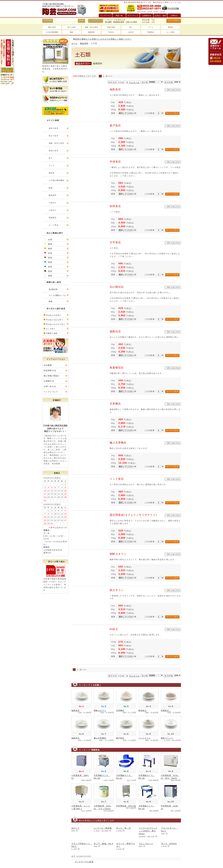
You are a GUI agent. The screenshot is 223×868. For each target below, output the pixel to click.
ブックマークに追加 (84, 862)
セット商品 (170, 32)
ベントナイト (145, 738)
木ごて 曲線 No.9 (103, 844)
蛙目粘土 (143, 710)
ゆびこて (76, 828)
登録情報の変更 (119, 22)
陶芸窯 (170, 27)
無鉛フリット (167, 738)
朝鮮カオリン (118, 554)
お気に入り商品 (131, 22)
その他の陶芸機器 (52, 32)
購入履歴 (108, 22)
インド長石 (117, 479)
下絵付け (111, 32)
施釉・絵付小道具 (91, 27)
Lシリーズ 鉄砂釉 (103, 828)
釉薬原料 (91, 32)
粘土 (131, 27)
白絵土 (114, 629)
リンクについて (51, 392)
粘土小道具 (72, 27)
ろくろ (151, 27)
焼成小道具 (111, 27)
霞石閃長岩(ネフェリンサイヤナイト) (135, 515)
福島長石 (115, 89)
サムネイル (134, 82)
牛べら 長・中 (124, 828)
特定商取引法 (50, 371)
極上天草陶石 (118, 443)
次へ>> (109, 76)
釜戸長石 (115, 126)
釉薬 (72, 32)
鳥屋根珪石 (117, 368)
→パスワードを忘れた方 (115, 20)
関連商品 (151, 32)
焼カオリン (117, 590)
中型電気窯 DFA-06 (126, 806)
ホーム (75, 43)
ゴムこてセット (146, 844)
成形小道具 (52, 27)
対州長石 (115, 206)
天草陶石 (115, 404)
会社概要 (48, 365)
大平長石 (115, 242)
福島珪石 (115, 331)
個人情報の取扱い (52, 376)
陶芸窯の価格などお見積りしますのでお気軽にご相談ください (102, 39)
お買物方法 (49, 381)
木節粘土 (166, 710)
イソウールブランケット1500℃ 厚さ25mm (148, 831)
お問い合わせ (50, 386)
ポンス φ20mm (169, 844)
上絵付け (131, 32)
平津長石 (115, 162)
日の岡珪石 (117, 287)
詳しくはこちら (174, 90)
